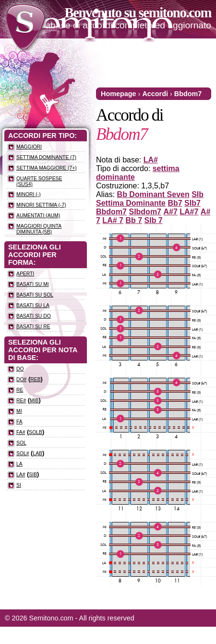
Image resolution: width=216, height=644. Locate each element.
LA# (151, 160)
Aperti (25, 274)
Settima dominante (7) (46, 157)
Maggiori (29, 147)
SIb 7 (154, 220)
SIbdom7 (145, 212)
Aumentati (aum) (38, 216)
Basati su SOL (35, 295)
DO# (21, 379)
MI (19, 411)
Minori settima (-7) (41, 205)
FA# (21, 432)
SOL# (23, 453)
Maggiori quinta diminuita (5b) (39, 229)
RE (20, 390)
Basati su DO (34, 316)
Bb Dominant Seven (153, 194)
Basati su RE (33, 327)
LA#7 (189, 212)
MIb (34, 401)
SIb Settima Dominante (150, 199)
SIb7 (192, 203)
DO (20, 369)
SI (19, 485)
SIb (33, 475)
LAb (37, 453)
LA (19, 464)
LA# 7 (113, 220)
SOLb (36, 432)
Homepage (119, 94)
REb (35, 379)
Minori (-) (29, 194)
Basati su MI (33, 284)
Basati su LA (33, 305)
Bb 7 (134, 220)
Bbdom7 (188, 94)
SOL (21, 443)
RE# (21, 401)
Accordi (155, 94)
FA (19, 422)
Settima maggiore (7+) (47, 168)
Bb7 (175, 203)
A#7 (170, 212)
